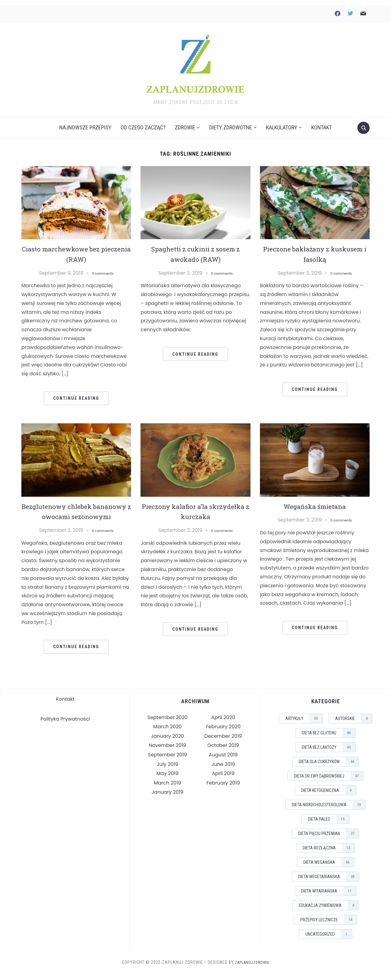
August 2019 (223, 760)
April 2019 (223, 779)
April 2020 (223, 723)
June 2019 (223, 769)
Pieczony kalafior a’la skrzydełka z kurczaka (195, 506)
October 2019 (223, 751)
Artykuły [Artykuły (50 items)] (304, 724)
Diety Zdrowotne (231, 123)
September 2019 (167, 760)
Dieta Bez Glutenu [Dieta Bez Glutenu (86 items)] (329, 738)
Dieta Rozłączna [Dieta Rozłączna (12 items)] (329, 853)
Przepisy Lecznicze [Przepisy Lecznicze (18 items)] (329, 925)
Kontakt (322, 123)
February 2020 (223, 732)
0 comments (103, 268)
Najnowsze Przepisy (85, 123)
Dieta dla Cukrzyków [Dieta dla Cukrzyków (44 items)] (329, 767)
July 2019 (167, 769)
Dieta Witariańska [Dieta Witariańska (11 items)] (329, 896)
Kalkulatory (282, 123)
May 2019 (167, 779)
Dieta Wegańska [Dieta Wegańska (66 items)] (329, 867)
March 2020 (168, 732)
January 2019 (167, 798)
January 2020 (167, 741)
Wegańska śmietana (315, 501)
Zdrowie (185, 123)
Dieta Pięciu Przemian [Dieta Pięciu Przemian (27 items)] (329, 839)
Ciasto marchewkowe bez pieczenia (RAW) (76, 249)
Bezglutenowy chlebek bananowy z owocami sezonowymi (76, 511)
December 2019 (223, 741)
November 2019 (167, 751)
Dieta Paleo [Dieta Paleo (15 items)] (329, 824)
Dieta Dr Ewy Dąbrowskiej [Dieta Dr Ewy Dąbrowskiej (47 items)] (329, 781)
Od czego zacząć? (143, 123)
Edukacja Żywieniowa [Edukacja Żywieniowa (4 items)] (329, 911)
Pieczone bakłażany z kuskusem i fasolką (315, 249)
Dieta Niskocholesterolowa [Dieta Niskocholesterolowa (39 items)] (329, 810)
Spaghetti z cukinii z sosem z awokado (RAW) (195, 249)
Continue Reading (76, 393)
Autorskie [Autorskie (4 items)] (354, 724)
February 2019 (223, 788)
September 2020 (167, 723)
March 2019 (168, 788)
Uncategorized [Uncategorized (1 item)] (329, 939)
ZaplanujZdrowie (252, 967)
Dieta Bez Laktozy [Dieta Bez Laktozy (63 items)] (329, 752)
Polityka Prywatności (65, 724)
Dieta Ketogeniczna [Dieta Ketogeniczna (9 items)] (329, 796)
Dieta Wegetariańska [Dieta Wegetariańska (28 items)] (329, 882)
